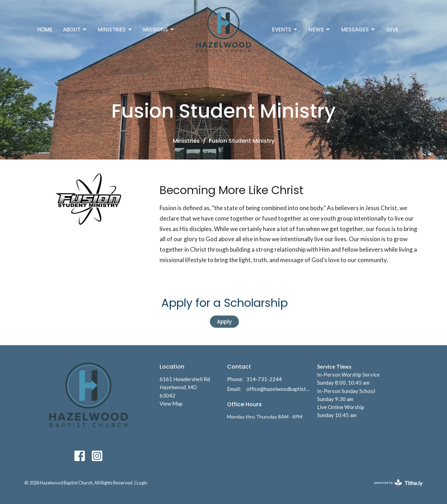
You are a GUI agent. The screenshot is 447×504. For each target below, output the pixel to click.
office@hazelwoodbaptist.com (278, 389)
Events (285, 29)
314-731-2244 (264, 379)
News (320, 29)
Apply (224, 322)
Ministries (115, 29)
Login (142, 483)
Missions (159, 29)
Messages (358, 29)
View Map (171, 403)
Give (392, 29)
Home (45, 29)
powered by (398, 483)
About (75, 29)
